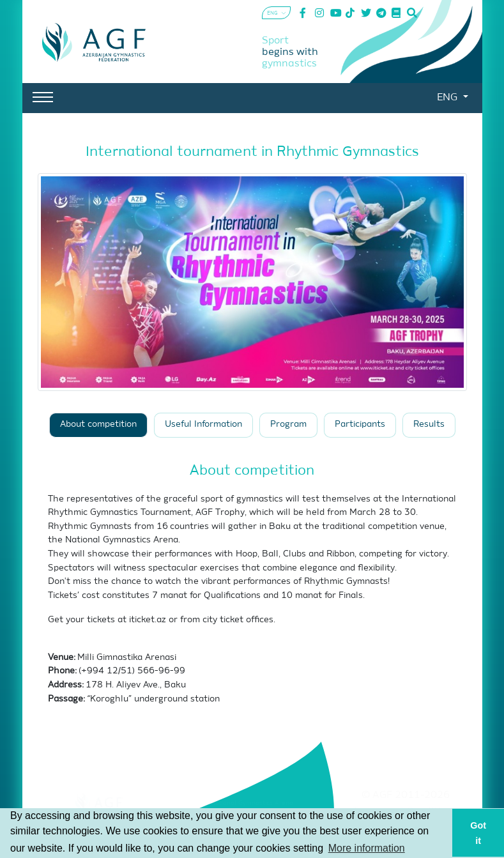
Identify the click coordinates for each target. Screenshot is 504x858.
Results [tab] (429, 425)
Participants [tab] (360, 425)
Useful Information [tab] (203, 425)
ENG (448, 98)
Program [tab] (288, 425)
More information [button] (367, 848)
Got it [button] (478, 833)
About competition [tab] (98, 425)
